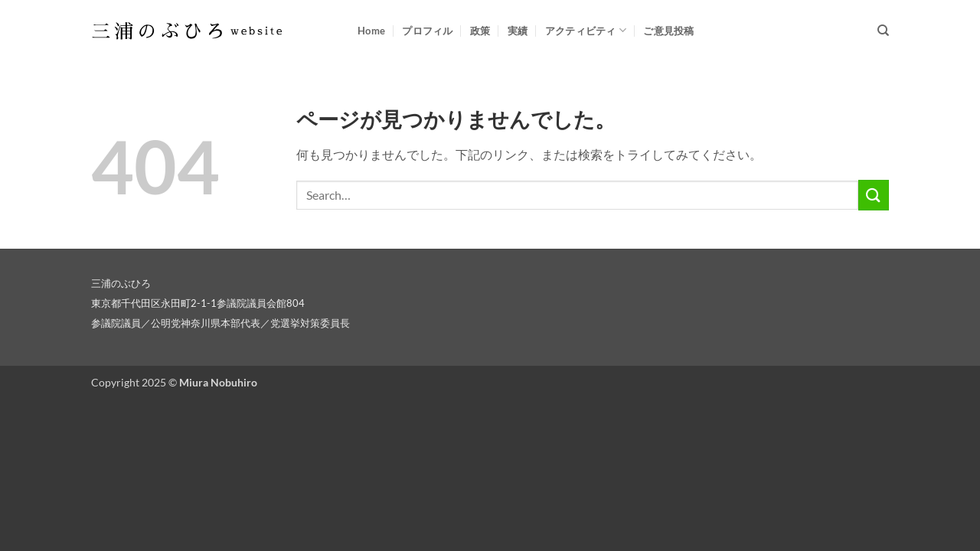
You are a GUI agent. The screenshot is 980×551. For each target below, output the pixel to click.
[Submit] (874, 195)
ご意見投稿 (668, 31)
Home (371, 31)
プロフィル (427, 31)
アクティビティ (586, 30)
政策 (480, 31)
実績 (518, 31)
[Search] (883, 31)
